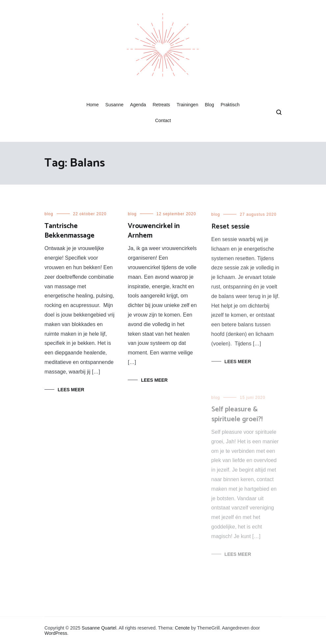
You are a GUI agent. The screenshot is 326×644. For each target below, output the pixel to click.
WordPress (56, 633)
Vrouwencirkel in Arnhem (154, 231)
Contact (163, 120)
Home (92, 105)
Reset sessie (231, 228)
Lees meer (71, 390)
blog (49, 214)
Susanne (114, 105)
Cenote (182, 628)
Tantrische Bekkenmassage (69, 231)
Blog (209, 105)
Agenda (138, 105)
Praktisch (230, 105)
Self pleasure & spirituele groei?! (237, 417)
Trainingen (187, 105)
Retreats (161, 105)
